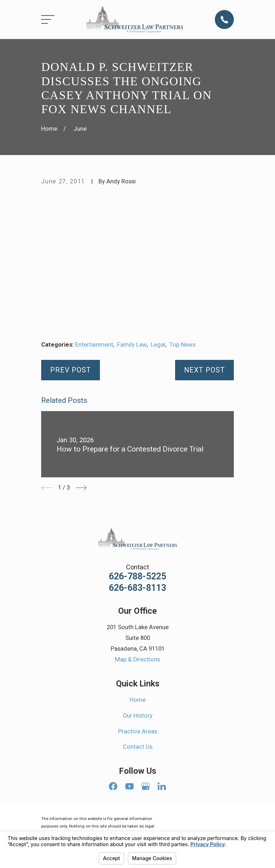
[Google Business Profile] (146, 786)
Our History (138, 716)
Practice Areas (138, 731)
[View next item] (81, 488)
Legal (158, 345)
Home (138, 700)
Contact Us (138, 747)
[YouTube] (129, 786)
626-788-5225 (137, 576)
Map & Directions (137, 659)
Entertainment (94, 345)
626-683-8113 (137, 588)
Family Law (132, 345)
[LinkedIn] (162, 786)
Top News (182, 345)
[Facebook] (113, 786)
